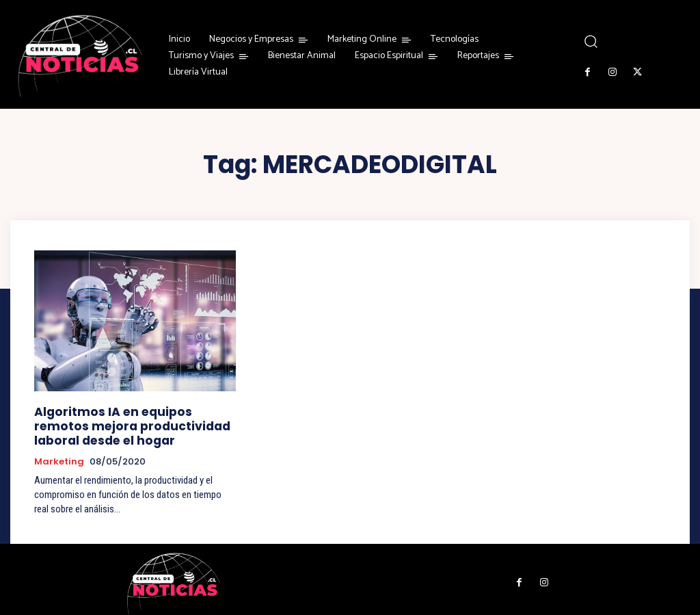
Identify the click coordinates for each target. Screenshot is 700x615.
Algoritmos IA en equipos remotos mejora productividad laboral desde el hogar (127, 423)
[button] (590, 41)
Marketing (59, 456)
